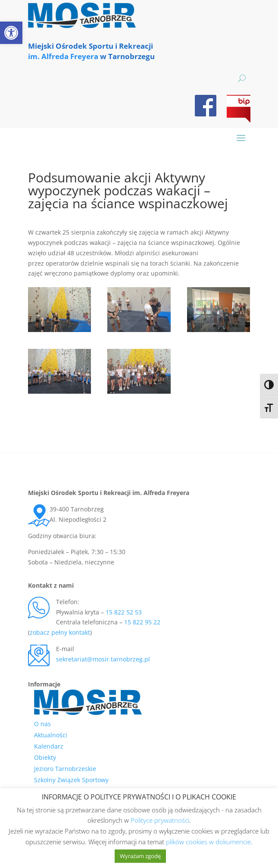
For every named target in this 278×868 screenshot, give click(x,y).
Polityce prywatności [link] (160, 820)
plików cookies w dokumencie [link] (208, 842)
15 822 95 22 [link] (142, 622)
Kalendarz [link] (49, 746)
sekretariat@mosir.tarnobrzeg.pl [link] (103, 659)
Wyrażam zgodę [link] (140, 856)
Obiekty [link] (45, 757)
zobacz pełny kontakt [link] (60, 632)
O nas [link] (42, 724)
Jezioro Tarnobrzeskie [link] (65, 769)
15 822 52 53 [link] (124, 612)
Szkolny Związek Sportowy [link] (71, 780)
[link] (11, 33)
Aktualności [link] (51, 735)
